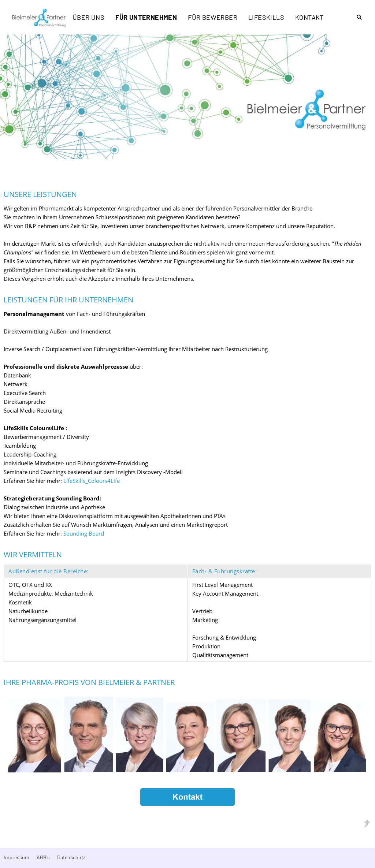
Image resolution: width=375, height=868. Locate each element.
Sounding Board (84, 533)
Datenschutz (71, 857)
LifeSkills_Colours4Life (92, 481)
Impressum (16, 857)
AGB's (43, 857)
